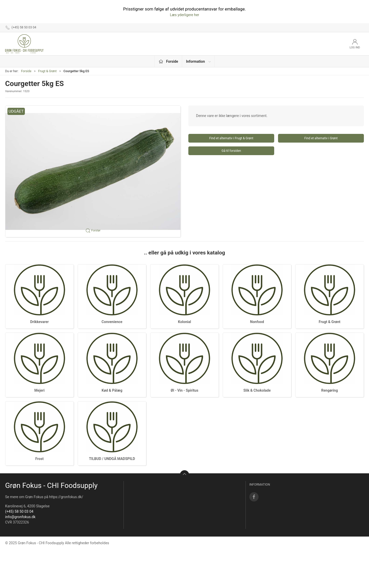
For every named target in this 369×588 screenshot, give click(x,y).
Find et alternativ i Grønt (321, 138)
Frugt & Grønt (47, 71)
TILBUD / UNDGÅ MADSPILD (112, 459)
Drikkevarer (39, 322)
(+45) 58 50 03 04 (19, 511)
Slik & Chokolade (257, 390)
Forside (26, 71)
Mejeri (39, 390)
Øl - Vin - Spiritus (184, 390)
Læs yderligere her (184, 15)
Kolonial (185, 322)
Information (199, 61)
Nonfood (257, 322)
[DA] (24, 44)
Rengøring (330, 390)
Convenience (112, 322)
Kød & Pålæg (112, 390)
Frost (39, 459)
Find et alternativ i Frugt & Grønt (231, 138)
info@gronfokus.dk (20, 517)
